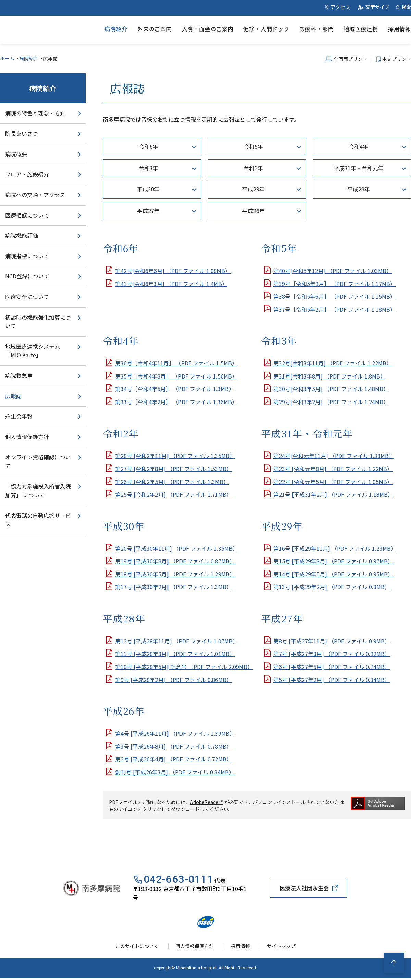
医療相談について (27, 215)
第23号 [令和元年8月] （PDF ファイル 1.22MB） (333, 469)
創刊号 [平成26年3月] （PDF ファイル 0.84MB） (175, 772)
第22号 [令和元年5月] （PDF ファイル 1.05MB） (333, 482)
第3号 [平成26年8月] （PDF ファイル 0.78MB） (173, 746)
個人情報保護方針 (27, 437)
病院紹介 (29, 58)
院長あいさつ (22, 133)
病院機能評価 (22, 235)
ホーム (7, 58)
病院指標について (27, 256)
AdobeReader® (207, 802)
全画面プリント (350, 59)
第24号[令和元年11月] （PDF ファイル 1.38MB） (334, 456)
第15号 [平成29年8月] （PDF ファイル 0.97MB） (333, 561)
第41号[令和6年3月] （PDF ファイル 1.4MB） (171, 284)
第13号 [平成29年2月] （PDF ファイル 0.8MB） (332, 587)
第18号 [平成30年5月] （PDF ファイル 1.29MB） (175, 574)
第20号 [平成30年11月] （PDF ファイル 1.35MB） (177, 548)
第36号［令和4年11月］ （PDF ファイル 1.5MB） (176, 363)
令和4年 (358, 146)
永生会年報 (19, 416)
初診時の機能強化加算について (38, 322)
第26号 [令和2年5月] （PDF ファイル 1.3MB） (172, 482)
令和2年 (253, 168)
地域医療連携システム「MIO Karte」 (33, 351)
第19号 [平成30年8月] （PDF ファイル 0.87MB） (175, 561)
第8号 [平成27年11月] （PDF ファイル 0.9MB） (332, 641)
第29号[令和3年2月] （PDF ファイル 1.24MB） (331, 402)
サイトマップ (280, 947)
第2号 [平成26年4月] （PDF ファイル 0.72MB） (173, 759)
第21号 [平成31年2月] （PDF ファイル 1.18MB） (333, 494)
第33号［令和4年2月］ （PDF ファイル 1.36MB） (176, 402)
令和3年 (148, 168)
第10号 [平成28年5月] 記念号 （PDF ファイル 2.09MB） (184, 667)
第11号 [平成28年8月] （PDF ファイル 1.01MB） (175, 654)
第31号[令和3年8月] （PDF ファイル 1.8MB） (329, 376)
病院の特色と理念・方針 (35, 113)
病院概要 (16, 154)
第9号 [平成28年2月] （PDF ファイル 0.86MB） (173, 680)
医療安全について (27, 297)
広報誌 (13, 396)
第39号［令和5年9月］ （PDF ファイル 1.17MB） (334, 284)
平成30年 (148, 189)
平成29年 (253, 189)
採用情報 (241, 947)
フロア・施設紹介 (27, 174)
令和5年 (253, 146)
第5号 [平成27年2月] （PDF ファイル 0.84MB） (332, 680)
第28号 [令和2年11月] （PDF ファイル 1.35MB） (175, 456)
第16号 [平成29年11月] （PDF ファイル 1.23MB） (335, 548)
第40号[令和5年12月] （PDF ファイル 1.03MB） (333, 271)
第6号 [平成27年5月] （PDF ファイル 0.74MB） (332, 667)
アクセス (340, 7)
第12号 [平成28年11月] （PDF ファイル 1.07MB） (177, 641)
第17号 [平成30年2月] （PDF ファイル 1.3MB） (173, 587)
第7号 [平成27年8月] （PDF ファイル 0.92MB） (332, 654)
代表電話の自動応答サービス (38, 520)
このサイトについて (139, 947)
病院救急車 (19, 375)
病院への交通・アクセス (35, 195)
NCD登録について (27, 276)
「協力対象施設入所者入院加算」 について (38, 491)
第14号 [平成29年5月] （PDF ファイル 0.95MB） (333, 574)
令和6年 (148, 146)
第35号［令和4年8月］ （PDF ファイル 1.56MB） (176, 376)
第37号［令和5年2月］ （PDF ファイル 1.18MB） (334, 309)
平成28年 (359, 189)
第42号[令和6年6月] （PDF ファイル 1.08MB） (173, 271)
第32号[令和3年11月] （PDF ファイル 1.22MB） (333, 363)
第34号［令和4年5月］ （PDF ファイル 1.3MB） (175, 389)
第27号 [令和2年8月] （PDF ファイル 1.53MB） (173, 469)
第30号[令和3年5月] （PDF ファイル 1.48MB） (331, 389)
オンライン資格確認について (38, 461)
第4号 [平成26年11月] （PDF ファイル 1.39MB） (175, 733)
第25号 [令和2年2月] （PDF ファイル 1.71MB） (173, 494)
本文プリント (397, 59)
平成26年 (253, 211)
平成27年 (148, 211)
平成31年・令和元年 (359, 168)
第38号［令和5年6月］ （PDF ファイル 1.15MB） (334, 296)
